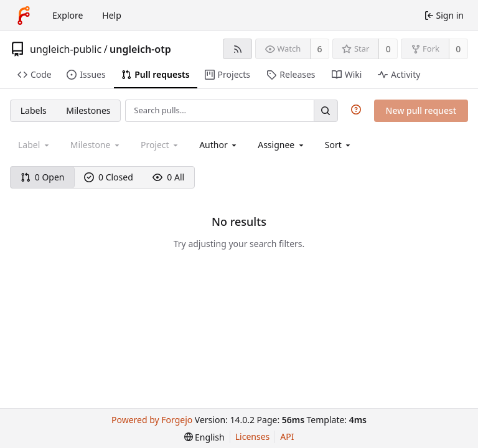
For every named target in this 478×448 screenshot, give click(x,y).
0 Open (43, 177)
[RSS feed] (237, 49)
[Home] (24, 16)
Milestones (88, 110)
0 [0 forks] (458, 49)
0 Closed (109, 177)
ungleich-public (66, 49)
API (287, 436)
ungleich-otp (140, 49)
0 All (168, 177)
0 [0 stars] (388, 49)
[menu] (339, 145)
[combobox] (219, 145)
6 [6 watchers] (320, 49)
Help (112, 15)
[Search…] (326, 110)
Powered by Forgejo (152, 420)
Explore (68, 15)
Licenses (253, 436)
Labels (34, 110)
